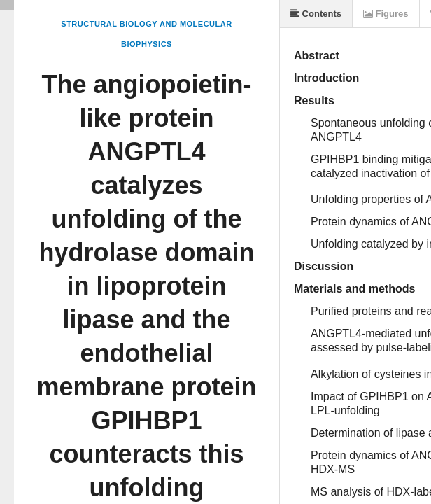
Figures (386, 14)
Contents (316, 14)
